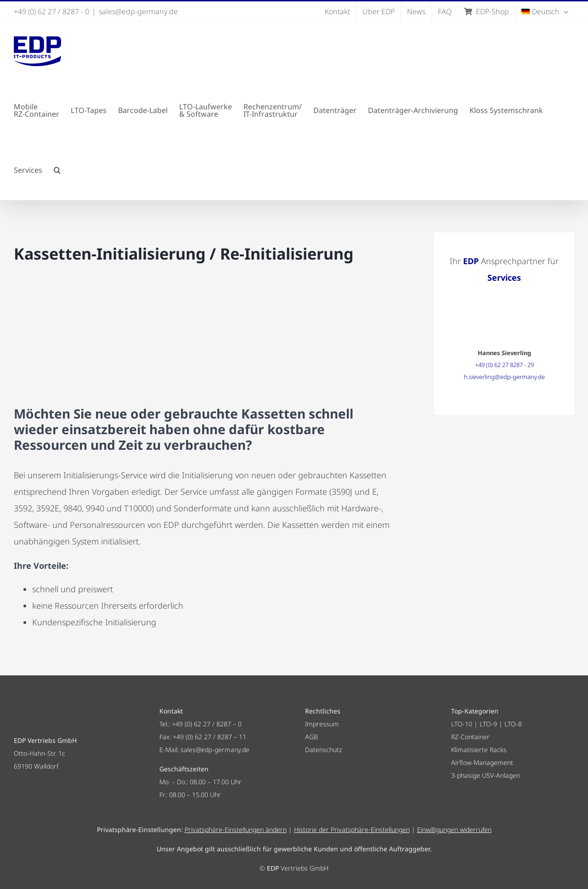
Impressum (322, 724)
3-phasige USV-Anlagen (486, 775)
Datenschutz (323, 750)
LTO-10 (462, 724)
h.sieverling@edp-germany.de (504, 377)
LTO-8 (513, 724)
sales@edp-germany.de (138, 11)
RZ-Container (470, 737)
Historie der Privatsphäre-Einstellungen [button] (352, 830)
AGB (311, 737)
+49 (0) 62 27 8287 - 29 (504, 365)
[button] (57, 170)
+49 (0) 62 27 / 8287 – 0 (207, 724)
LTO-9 (488, 724)
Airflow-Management (482, 762)
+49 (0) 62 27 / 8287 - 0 (51, 11)
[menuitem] (545, 11)
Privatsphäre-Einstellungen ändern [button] (236, 830)
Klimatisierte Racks (479, 750)
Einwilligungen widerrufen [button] (454, 830)
